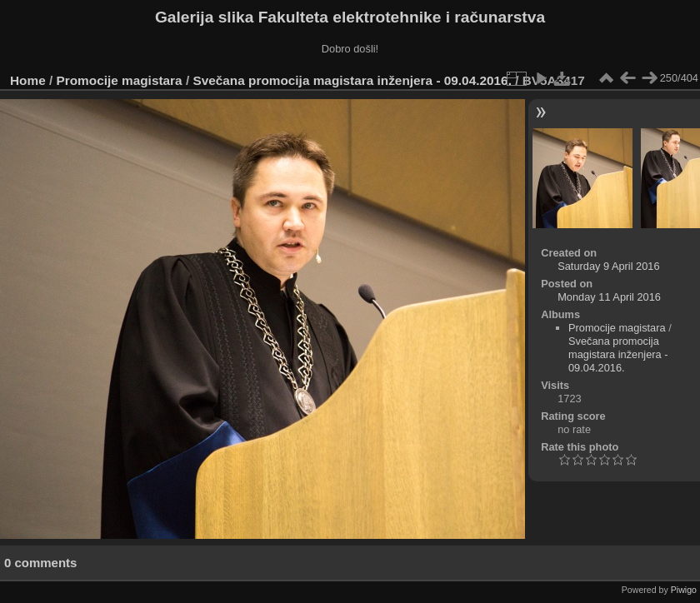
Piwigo (684, 590)
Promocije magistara (120, 80)
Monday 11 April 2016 (609, 297)
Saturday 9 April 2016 (608, 266)
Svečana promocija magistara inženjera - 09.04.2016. (352, 80)
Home (28, 80)
